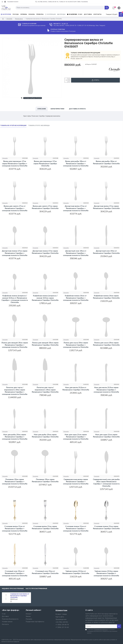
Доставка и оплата (77, 109)
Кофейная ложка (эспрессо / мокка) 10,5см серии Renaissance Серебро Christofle (45, 298)
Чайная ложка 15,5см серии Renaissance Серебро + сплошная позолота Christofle (106, 573)
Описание (42, 109)
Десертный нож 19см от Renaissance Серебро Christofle (106, 252)
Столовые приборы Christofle (33, 98)
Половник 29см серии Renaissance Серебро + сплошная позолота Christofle (15, 482)
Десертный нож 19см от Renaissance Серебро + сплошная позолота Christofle (76, 253)
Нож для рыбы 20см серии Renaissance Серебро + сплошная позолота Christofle (15, 437)
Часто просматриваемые (36, 589)
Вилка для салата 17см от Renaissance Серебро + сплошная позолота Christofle (15, 208)
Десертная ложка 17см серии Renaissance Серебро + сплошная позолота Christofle (15, 253)
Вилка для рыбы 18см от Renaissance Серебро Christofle (106, 162)
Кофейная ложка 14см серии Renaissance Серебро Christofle (106, 297)
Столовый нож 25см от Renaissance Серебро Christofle (45, 572)
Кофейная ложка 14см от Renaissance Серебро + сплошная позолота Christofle (76, 298)
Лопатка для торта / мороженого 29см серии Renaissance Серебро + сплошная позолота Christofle (15, 391)
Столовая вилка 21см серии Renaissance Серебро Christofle (45, 528)
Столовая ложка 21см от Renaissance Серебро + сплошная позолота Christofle (76, 529)
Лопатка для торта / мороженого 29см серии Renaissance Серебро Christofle (45, 390)
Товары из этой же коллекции (13, 125)
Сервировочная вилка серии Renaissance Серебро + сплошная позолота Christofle (76, 482)
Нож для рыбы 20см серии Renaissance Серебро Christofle (45, 436)
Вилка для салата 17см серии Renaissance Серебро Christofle (45, 207)
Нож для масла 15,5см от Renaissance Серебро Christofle (76, 389)
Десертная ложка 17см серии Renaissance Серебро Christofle (45, 252)
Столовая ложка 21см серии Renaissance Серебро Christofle (106, 528)
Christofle (9, 19)
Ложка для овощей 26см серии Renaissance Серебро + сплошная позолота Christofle (15, 345)
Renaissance (19, 19)
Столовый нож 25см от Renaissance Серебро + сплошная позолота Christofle (15, 573)
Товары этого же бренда (39, 125)
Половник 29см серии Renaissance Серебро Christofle (45, 481)
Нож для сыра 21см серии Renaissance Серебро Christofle (106, 436)
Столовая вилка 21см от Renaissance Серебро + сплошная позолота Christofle (15, 529)
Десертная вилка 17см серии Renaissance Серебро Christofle (106, 207)
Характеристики (57, 109)
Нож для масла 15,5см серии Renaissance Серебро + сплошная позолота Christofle (106, 390)
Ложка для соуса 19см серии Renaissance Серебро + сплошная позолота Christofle (76, 345)
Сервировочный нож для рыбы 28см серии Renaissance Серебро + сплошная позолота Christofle (106, 483)
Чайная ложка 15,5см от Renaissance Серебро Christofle (76, 572)
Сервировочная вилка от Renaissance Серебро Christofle (20, 596)
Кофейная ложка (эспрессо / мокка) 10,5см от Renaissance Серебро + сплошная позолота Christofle (15, 299)
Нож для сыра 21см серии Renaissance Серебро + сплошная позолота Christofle (76, 437)
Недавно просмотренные (13, 589)
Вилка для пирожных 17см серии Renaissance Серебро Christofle (45, 164)
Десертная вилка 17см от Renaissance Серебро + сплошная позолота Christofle (76, 208)
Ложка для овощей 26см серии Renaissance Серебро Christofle (45, 344)
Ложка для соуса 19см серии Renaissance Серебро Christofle (106, 344)
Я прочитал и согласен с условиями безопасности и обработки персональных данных (101, 631)
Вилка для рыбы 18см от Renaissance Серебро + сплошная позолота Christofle (76, 164)
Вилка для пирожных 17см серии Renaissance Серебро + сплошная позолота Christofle (15, 164)
